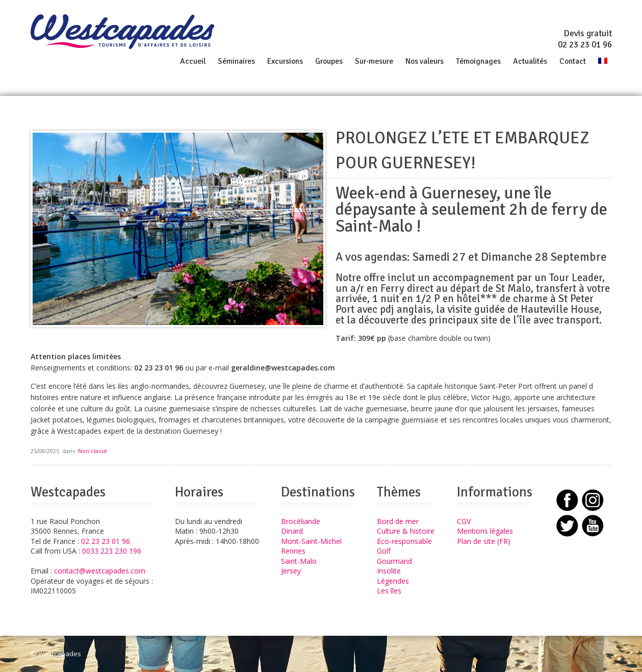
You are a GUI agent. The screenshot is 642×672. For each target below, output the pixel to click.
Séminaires (236, 61)
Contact (573, 61)
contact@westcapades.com (100, 571)
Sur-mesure (374, 61)
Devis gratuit (588, 33)
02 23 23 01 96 (585, 45)
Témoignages (478, 61)
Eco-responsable (404, 541)
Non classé (93, 451)
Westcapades (60, 654)
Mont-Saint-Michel (311, 541)
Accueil (193, 61)
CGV (464, 521)
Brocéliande (301, 521)
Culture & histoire (406, 531)
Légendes (393, 581)
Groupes (329, 61)
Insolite (389, 571)
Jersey (291, 571)
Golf (384, 551)
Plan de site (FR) (484, 541)
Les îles (389, 591)
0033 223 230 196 (112, 551)
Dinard (292, 531)
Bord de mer (398, 521)
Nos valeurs (425, 61)
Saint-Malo (299, 561)
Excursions (285, 61)
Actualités (530, 61)
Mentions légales (485, 531)
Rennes (293, 551)
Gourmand (394, 561)
